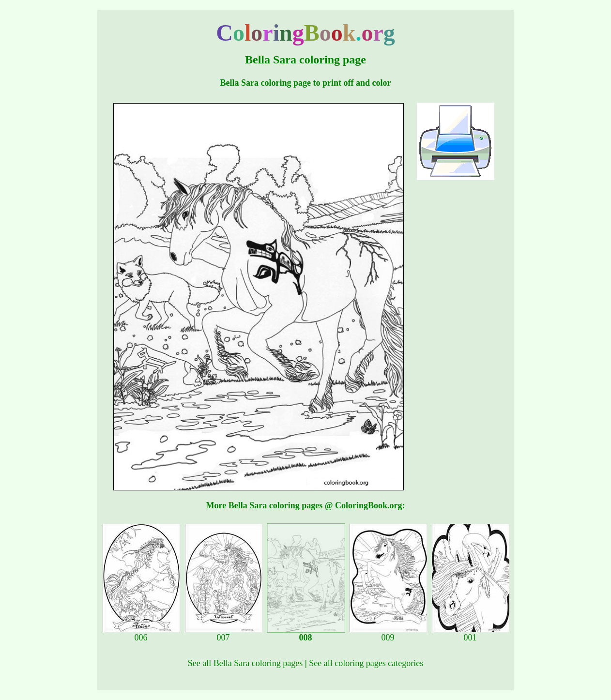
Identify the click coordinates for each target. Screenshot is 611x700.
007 (224, 634)
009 (388, 634)
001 (471, 634)
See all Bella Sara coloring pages (245, 663)
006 (141, 634)
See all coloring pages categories (366, 663)
